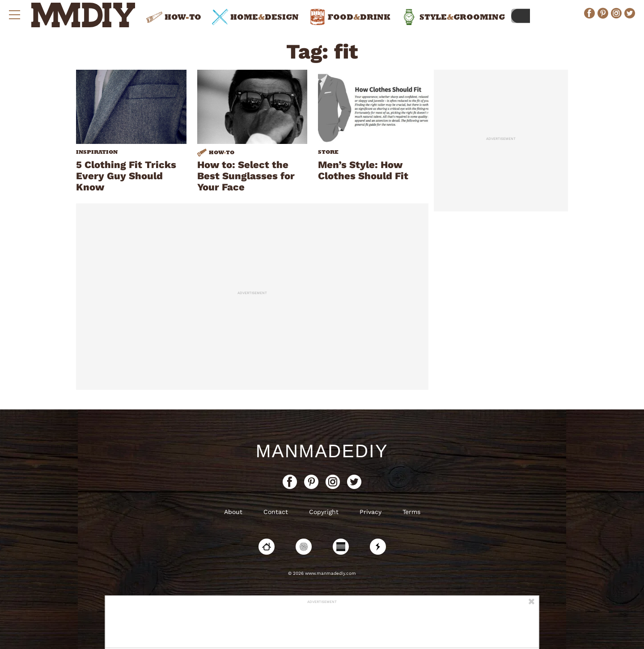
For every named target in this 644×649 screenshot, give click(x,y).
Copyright (324, 512)
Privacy (371, 512)
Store (328, 152)
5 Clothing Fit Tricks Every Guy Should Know (126, 176)
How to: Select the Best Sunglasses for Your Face (246, 176)
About (233, 512)
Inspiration (97, 152)
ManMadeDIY (322, 451)
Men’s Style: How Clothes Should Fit (363, 170)
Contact (276, 512)
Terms (411, 512)
